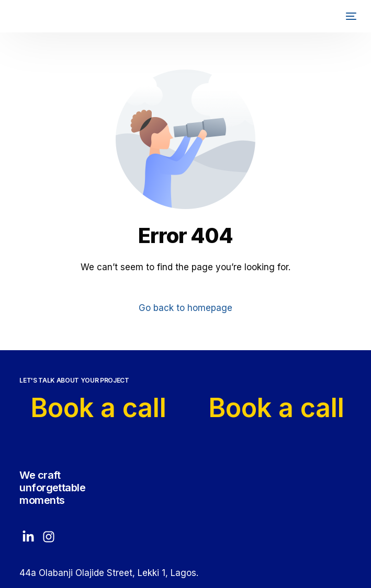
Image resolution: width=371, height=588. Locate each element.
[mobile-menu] (347, 16)
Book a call (100, 408)
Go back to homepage (185, 308)
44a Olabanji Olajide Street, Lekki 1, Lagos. (109, 573)
